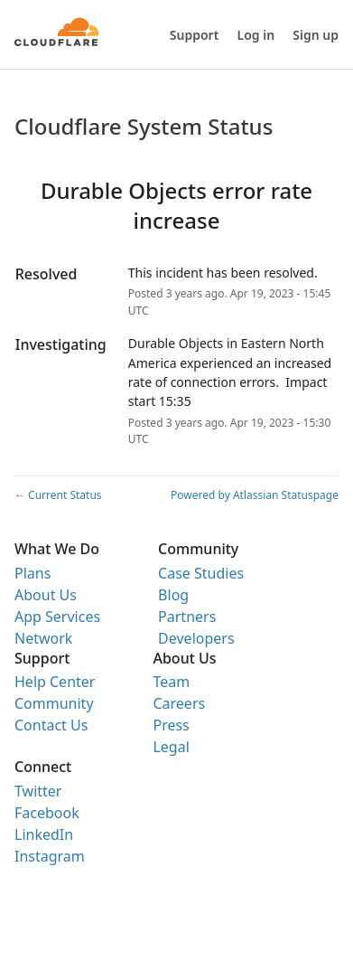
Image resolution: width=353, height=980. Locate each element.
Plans (33, 573)
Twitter (38, 791)
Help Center (55, 682)
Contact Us (51, 725)
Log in (256, 35)
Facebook (47, 813)
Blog (173, 595)
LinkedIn (44, 834)
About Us (46, 595)
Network (43, 638)
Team (171, 682)
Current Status (58, 495)
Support (195, 35)
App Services (57, 617)
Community (54, 703)
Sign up (316, 35)
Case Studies (201, 573)
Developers (196, 638)
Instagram (50, 856)
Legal (171, 747)
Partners (187, 617)
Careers (179, 703)
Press (171, 725)
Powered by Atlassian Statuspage (255, 495)
